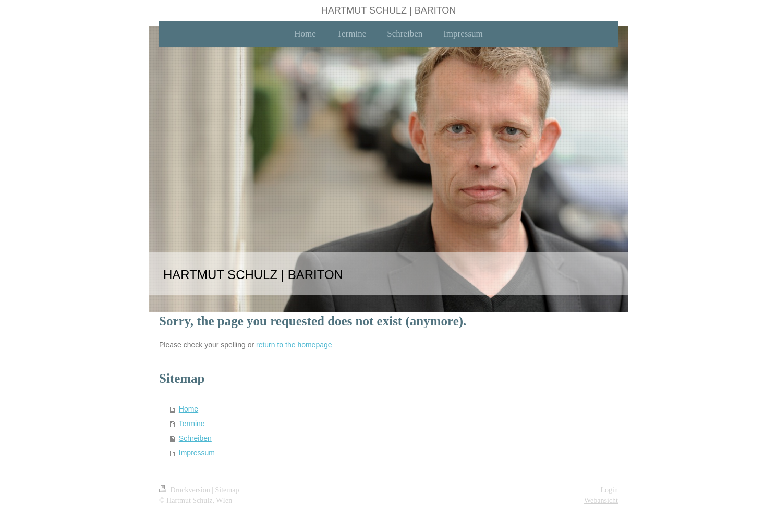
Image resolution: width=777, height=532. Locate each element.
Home (189, 409)
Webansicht (601, 500)
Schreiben (195, 438)
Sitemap (227, 490)
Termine (192, 424)
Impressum (197, 453)
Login (609, 490)
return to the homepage (294, 345)
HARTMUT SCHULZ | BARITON (389, 10)
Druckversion (185, 490)
